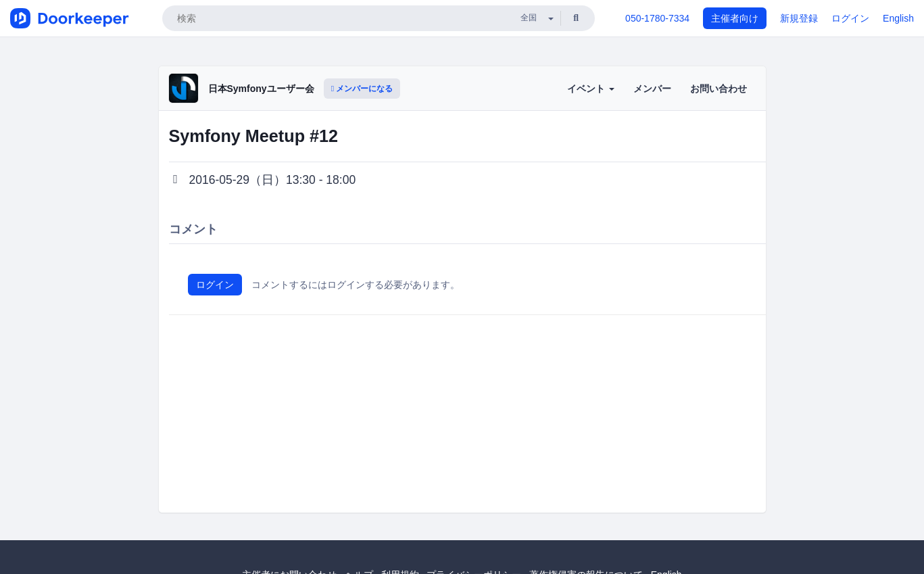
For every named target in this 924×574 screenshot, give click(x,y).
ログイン (850, 18)
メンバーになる (362, 89)
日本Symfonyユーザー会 (261, 89)
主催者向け (735, 18)
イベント (591, 89)
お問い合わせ (719, 89)
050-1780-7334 (657, 18)
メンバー (652, 89)
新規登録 (799, 18)
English (898, 18)
